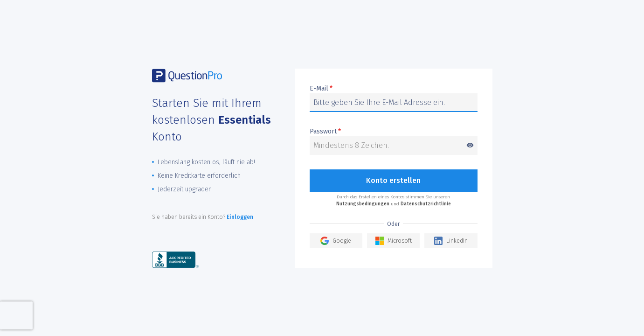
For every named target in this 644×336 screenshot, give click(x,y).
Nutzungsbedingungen (363, 204)
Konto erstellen (393, 180)
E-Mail (321, 89)
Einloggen (240, 217)
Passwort (394, 132)
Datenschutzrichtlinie (426, 204)
